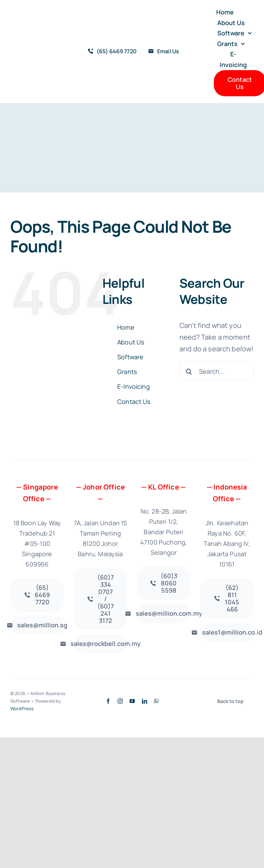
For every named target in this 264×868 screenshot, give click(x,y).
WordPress (22, 708)
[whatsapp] (156, 701)
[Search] (189, 371)
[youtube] (132, 701)
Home (126, 327)
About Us (131, 342)
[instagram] (120, 701)
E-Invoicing (134, 386)
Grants (127, 372)
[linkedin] (145, 701)
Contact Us (134, 402)
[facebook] (108, 701)
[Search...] (217, 371)
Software (130, 357)
